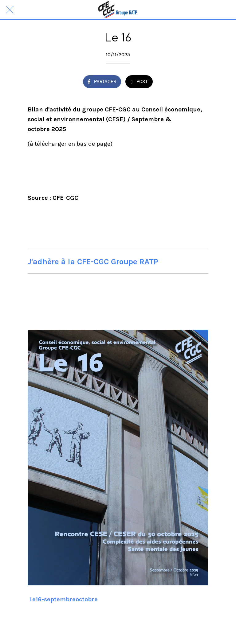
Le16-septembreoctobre (63, 599)
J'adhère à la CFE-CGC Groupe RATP (93, 262)
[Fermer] (10, 10)
